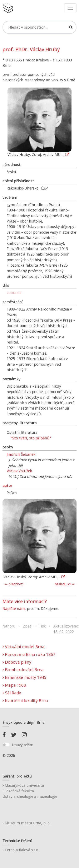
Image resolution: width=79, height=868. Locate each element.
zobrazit (14, 293)
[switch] (6, 745)
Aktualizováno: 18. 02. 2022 (66, 629)
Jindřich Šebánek (21, 454)
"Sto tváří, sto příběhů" (31, 438)
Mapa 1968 (14, 685)
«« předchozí (14, 584)
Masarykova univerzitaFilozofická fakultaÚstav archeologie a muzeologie (30, 791)
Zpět (27, 626)
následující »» (65, 584)
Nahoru (9, 626)
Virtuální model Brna (23, 647)
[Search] (39, 27)
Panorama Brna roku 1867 (29, 654)
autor (7, 485)
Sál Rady (12, 693)
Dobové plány (17, 662)
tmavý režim (23, 745)
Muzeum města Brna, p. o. (26, 823)
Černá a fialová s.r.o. (21, 850)
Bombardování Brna (23, 670)
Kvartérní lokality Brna (25, 701)
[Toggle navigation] (70, 8)
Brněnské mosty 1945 (24, 677)
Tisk (42, 626)
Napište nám (14, 608)
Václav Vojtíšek (19, 471)
